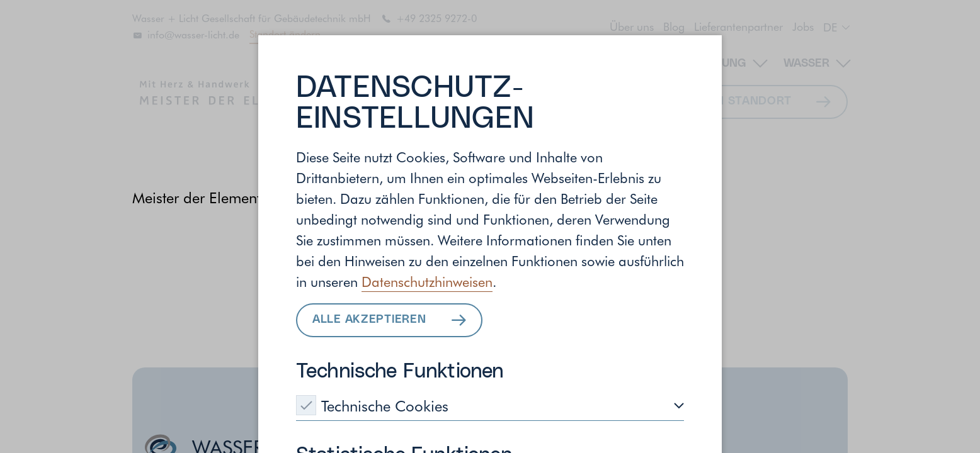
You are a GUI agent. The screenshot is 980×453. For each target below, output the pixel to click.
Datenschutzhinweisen (427, 281)
